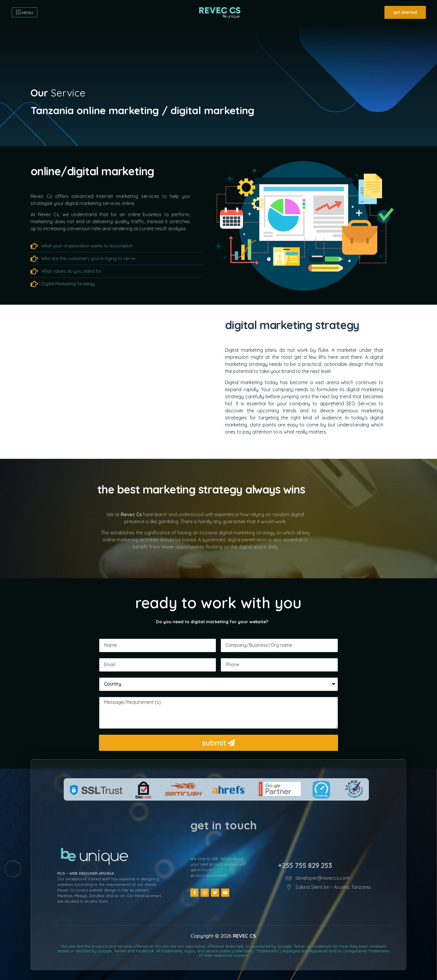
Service (58, 93)
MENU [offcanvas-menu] (25, 12)
